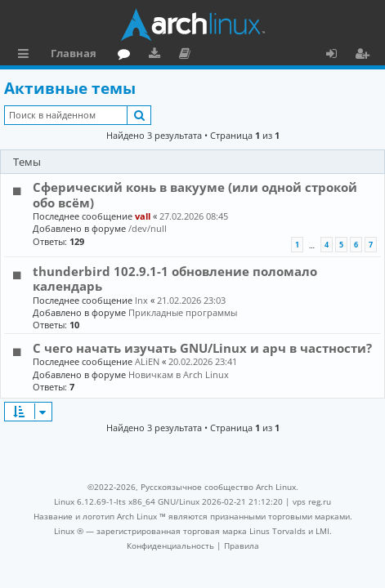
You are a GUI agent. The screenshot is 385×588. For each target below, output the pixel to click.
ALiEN (147, 361)
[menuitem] (170, 546)
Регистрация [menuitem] (365, 56)
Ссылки (27, 56)
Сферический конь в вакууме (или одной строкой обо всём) (195, 194)
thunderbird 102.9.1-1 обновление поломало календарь (175, 278)
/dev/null (148, 228)
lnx (141, 300)
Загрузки (157, 56)
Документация (188, 56)
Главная (74, 53)
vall (143, 216)
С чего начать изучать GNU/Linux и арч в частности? (202, 348)
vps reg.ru (312, 501)
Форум (127, 56)
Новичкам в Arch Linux (179, 374)
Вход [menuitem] (337, 56)
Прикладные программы (183, 312)
